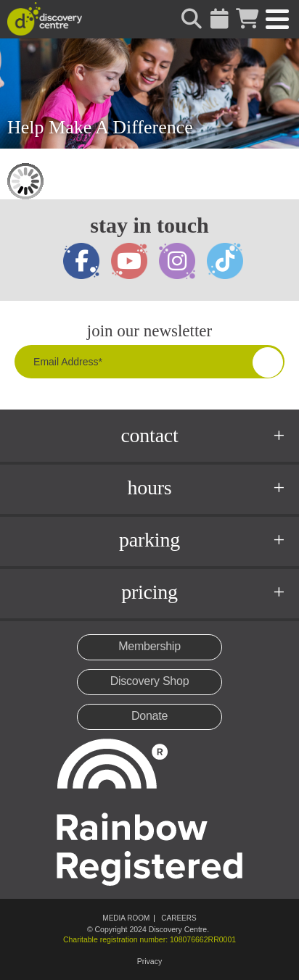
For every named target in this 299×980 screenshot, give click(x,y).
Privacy (149, 961)
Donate (149, 716)
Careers (179, 918)
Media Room (126, 918)
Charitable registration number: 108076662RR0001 (149, 939)
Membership (149, 646)
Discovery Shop (150, 681)
